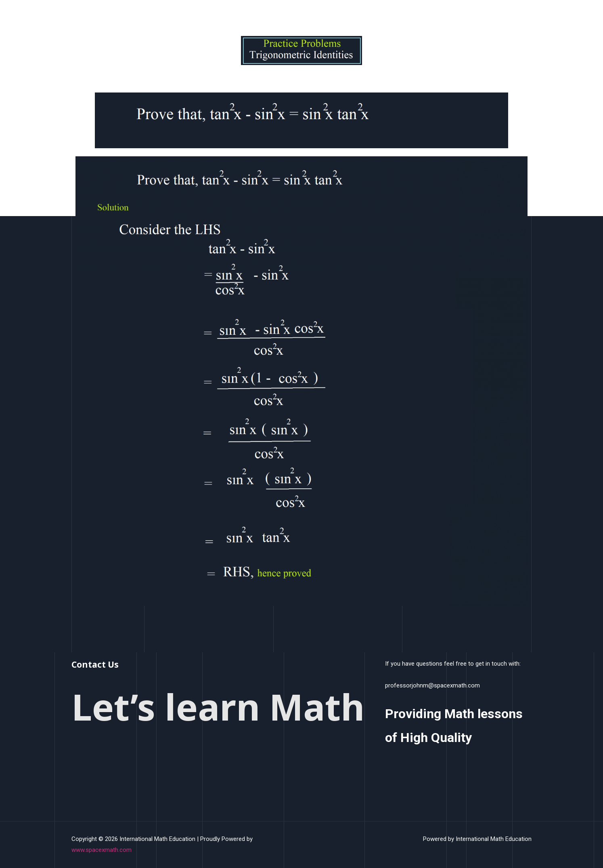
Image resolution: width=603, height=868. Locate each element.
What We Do (315, 18)
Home (278, 18)
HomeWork (401, 18)
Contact (515, 18)
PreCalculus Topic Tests (460, 18)
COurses (355, 18)
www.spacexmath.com (102, 850)
